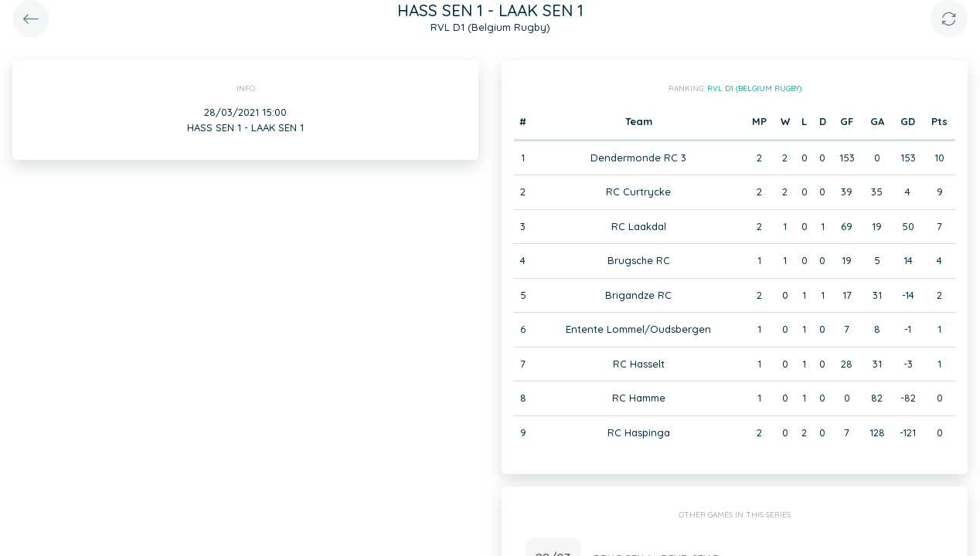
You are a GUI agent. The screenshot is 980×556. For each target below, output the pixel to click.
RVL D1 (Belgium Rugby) (754, 88)
